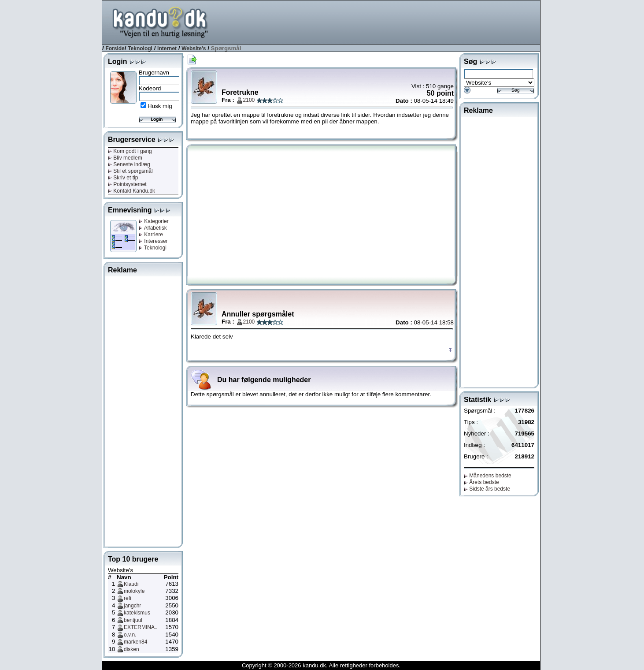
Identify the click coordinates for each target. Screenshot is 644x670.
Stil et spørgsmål (130, 171)
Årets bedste (481, 482)
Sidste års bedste (487, 489)
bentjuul (133, 620)
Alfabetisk (153, 228)
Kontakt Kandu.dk (131, 191)
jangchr (132, 606)
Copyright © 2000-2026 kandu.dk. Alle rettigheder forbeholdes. (321, 665)
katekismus (137, 613)
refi (128, 598)
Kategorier (154, 221)
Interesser (153, 241)
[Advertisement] (380, 22)
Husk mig (160, 106)
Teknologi (140, 48)
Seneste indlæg (129, 164)
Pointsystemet (127, 184)
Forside (115, 48)
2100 (249, 100)
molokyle (134, 591)
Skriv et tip (123, 178)
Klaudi (131, 584)
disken (131, 649)
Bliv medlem (125, 158)
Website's (194, 48)
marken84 (135, 642)
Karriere (151, 234)
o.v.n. (130, 635)
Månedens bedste (488, 476)
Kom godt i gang (130, 151)
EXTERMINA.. (141, 627)
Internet (167, 48)
